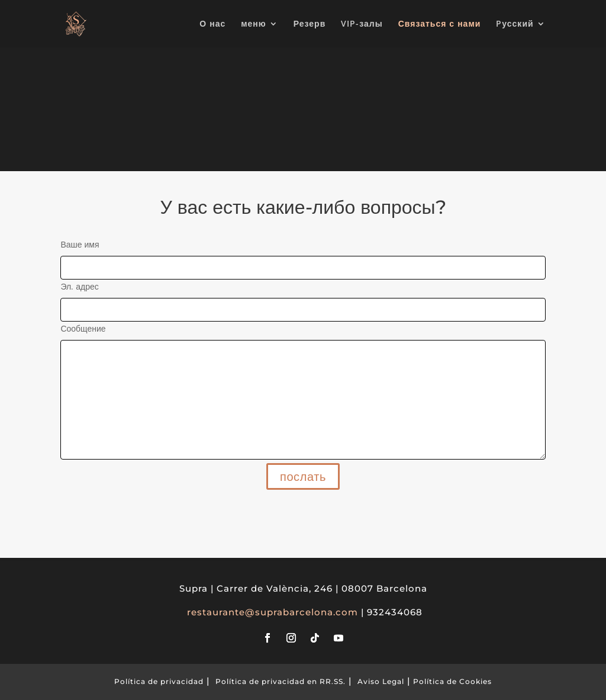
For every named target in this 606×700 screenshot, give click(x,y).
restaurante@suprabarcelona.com (273, 612)
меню (254, 24)
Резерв (310, 24)
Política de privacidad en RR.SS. (281, 681)
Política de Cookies (452, 681)
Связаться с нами (440, 24)
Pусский (515, 24)
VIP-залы (362, 24)
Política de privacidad (159, 681)
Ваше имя (303, 256)
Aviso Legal (381, 681)
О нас (212, 24)
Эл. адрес (303, 298)
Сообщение (303, 392)
